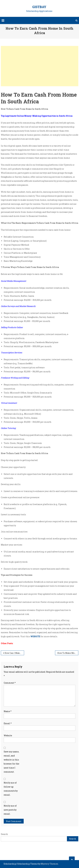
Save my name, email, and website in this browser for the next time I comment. (11, 762)
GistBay (39, 7)
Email (8, 723)
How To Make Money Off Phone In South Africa (68, 653)
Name (8, 711)
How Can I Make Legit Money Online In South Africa (14, 653)
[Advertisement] (40, 66)
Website (8, 735)
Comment (10, 683)
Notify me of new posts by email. (10, 810)
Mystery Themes (49, 864)
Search (4, 834)
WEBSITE (35, 636)
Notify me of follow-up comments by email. (11, 789)
